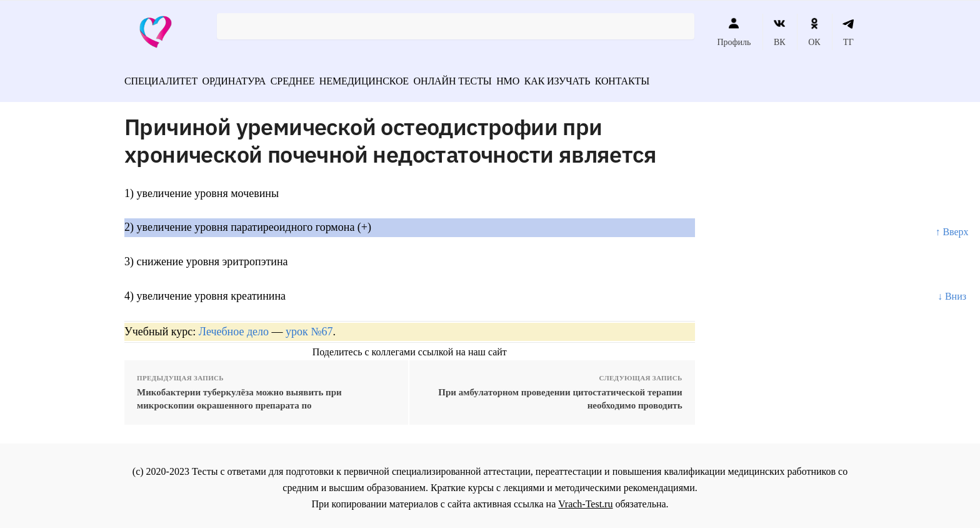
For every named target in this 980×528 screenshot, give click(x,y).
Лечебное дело (234, 327)
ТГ (848, 32)
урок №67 (309, 327)
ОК (814, 32)
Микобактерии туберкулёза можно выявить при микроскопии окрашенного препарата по (239, 394)
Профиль (734, 32)
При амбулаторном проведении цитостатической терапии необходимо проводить (560, 394)
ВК (780, 32)
